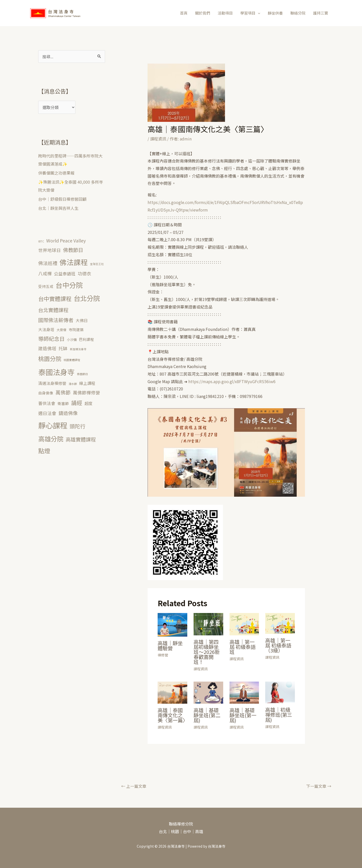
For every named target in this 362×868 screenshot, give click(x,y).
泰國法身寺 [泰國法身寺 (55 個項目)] (56, 372)
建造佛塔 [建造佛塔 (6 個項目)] (47, 348)
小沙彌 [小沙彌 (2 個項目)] (72, 340)
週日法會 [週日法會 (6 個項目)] (47, 413)
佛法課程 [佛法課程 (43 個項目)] (74, 262)
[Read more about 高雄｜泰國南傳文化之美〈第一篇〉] (172, 692)
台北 (163, 831)
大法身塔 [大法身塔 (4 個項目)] (46, 329)
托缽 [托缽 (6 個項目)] (63, 348)
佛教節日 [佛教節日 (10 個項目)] (73, 250)
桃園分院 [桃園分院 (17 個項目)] (50, 359)
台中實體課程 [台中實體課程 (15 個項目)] (55, 298)
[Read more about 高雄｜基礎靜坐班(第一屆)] (244, 692)
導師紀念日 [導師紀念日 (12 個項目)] (51, 339)
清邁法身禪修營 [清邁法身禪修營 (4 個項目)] (52, 383)
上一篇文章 (134, 786)
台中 (187, 831)
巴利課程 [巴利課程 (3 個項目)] (86, 339)
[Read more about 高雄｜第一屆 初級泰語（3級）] (280, 623)
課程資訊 (158, 139)
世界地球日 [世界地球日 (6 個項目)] (50, 250)
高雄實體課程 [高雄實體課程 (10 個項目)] (81, 439)
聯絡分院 (298, 13)
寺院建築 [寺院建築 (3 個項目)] (76, 329)
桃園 (175, 831)
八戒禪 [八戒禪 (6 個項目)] (45, 273)
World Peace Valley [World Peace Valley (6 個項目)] (66, 240)
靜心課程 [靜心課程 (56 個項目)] (53, 425)
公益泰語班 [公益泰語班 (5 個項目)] (65, 274)
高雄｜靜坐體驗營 (170, 646)
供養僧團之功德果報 (56, 173)
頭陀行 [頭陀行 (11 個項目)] (78, 426)
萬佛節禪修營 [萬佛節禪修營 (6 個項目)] (86, 392)
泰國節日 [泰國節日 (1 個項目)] (82, 374)
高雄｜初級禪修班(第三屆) (279, 715)
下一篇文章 (319, 786)
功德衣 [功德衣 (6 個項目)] (84, 273)
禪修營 (163, 655)
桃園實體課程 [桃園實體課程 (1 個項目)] (72, 360)
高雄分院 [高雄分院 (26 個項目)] (51, 439)
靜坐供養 (275, 13)
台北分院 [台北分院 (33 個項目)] (87, 298)
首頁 (184, 13)
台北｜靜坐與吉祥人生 (58, 208)
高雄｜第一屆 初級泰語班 (243, 647)
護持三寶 (321, 13)
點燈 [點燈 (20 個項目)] (44, 451)
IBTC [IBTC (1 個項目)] (41, 241)
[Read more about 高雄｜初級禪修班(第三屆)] (280, 692)
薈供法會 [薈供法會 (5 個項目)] (47, 403)
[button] (258, 13)
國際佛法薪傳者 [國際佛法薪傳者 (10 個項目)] (56, 320)
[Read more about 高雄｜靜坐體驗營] (172, 624)
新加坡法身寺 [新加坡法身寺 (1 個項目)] (78, 349)
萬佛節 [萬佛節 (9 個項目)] (63, 392)
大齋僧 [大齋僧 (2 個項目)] (61, 330)
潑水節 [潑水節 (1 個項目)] (73, 384)
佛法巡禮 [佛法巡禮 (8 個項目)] (48, 263)
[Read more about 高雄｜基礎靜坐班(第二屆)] (208, 692)
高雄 (199, 831)
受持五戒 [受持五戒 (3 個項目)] (46, 286)
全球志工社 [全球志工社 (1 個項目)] (97, 264)
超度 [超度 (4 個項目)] (88, 403)
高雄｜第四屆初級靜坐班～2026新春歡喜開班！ (207, 652)
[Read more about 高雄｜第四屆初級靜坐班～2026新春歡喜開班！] (208, 624)
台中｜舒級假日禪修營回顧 (62, 199)
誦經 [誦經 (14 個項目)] (77, 403)
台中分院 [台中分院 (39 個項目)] (69, 285)
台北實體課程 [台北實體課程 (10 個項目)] (53, 310)
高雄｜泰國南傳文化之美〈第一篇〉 (173, 715)
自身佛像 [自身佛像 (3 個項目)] (46, 393)
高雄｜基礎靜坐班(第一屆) (243, 715)
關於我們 (203, 13)
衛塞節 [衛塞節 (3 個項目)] (63, 403)
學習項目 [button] (250, 13)
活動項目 (225, 13)
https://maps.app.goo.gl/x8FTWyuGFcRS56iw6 (232, 381)
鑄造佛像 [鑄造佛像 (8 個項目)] (68, 413)
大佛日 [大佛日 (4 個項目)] (82, 320)
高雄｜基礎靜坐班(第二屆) (207, 715)
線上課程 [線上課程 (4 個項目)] (87, 383)
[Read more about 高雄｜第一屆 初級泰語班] (244, 624)
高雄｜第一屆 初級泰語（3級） (278, 645)
